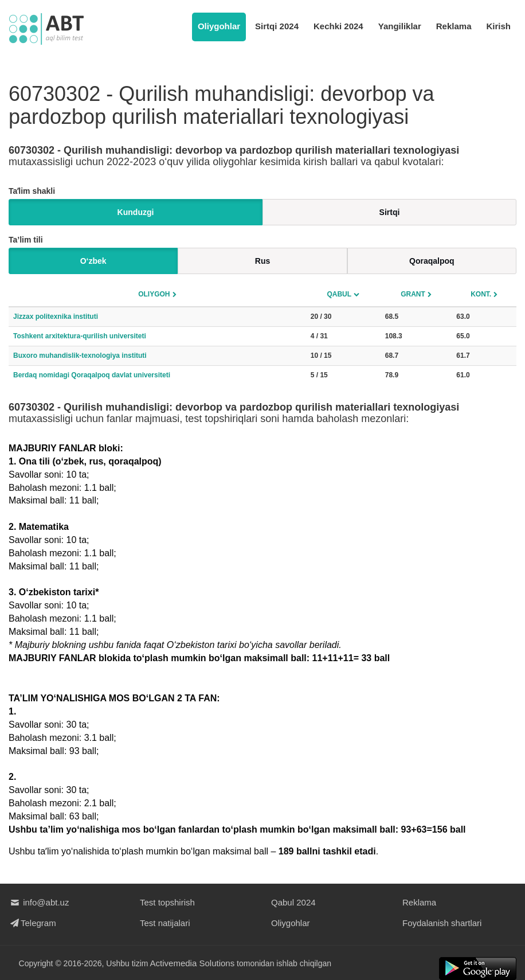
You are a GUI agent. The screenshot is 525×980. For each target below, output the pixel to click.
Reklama (454, 26)
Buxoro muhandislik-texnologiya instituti (80, 356)
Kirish (498, 26)
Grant (413, 294)
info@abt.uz (39, 902)
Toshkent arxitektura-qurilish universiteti (80, 336)
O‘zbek (93, 261)
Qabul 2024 (293, 902)
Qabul (339, 294)
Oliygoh (154, 294)
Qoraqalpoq (432, 261)
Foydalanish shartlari (442, 923)
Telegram (32, 923)
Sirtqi (390, 212)
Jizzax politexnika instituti (56, 317)
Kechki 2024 (338, 26)
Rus (262, 261)
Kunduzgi (136, 212)
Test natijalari (165, 923)
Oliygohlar (219, 26)
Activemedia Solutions (193, 963)
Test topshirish (167, 902)
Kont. (481, 294)
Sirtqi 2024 (277, 26)
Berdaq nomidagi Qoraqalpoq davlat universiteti (92, 375)
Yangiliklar (400, 26)
